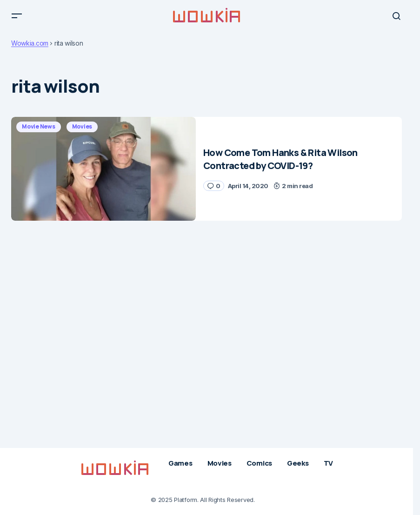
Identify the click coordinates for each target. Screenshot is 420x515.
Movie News (39, 132)
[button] (17, 19)
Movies (82, 132)
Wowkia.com (30, 48)
